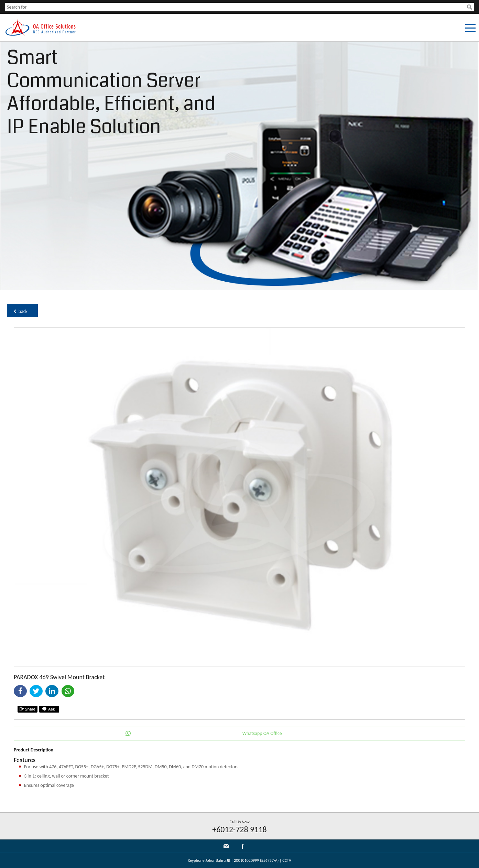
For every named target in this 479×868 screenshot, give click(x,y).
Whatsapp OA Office (262, 733)
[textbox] (236, 7)
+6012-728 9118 (239, 829)
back (23, 311)
